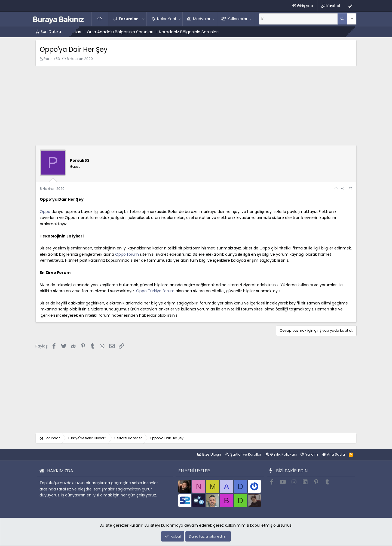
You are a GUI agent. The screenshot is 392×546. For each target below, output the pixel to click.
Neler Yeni (166, 19)
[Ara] (298, 19)
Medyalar (202, 19)
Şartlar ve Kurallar (246, 454)
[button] (143, 19)
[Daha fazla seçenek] (342, 19)
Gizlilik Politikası (283, 454)
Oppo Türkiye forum (155, 291)
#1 (350, 189)
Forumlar (128, 19)
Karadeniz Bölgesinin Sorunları (197, 32)
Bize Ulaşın (212, 454)
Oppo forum (127, 254)
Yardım (312, 454)
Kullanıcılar (238, 19)
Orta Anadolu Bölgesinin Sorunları (128, 32)
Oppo (45, 212)
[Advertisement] (196, 107)
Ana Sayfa (100, 19)
